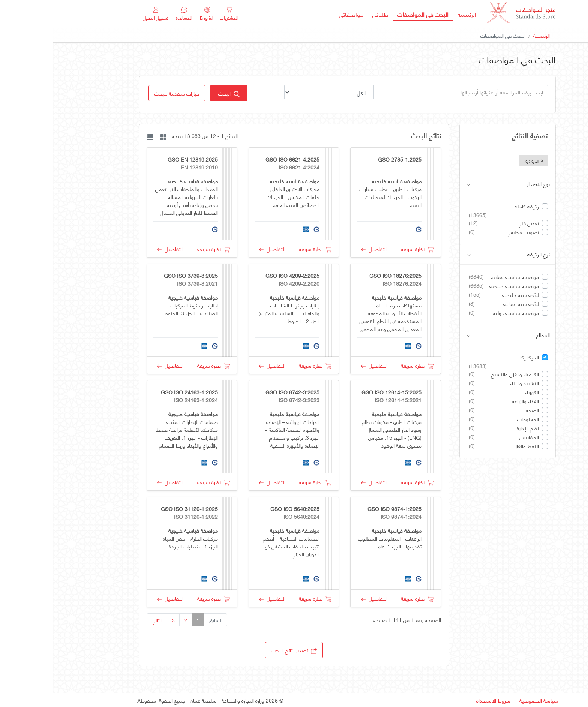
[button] (124, 93)
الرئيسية (411, 14)
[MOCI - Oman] (468, 14)
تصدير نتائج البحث (241, 650)
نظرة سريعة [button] (364, 249)
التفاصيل (321, 249)
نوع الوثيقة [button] (455, 254)
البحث (176, 93)
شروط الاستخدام (440, 700)
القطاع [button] (455, 335)
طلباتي (327, 14)
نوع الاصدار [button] (455, 184)
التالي (104, 620)
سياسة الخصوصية (485, 700)
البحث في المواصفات (367, 14)
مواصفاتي (298, 14)
